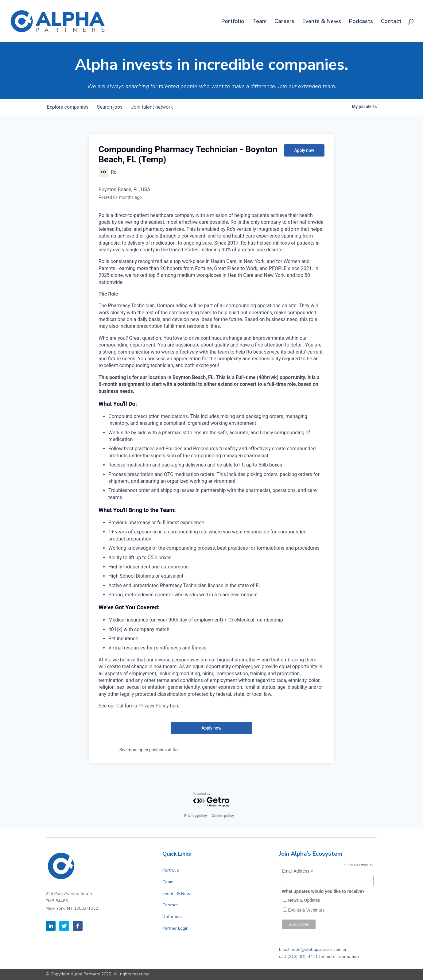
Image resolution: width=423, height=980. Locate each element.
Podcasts (361, 22)
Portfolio (233, 22)
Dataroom (172, 917)
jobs (112, 107)
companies (68, 107)
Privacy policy (196, 816)
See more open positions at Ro (149, 750)
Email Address (297, 871)
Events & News (322, 22)
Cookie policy (223, 816)
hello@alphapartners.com (316, 949)
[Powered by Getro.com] (211, 800)
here (175, 706)
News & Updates (304, 900)
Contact (391, 22)
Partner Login (175, 928)
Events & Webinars (306, 910)
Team (259, 22)
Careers (284, 22)
